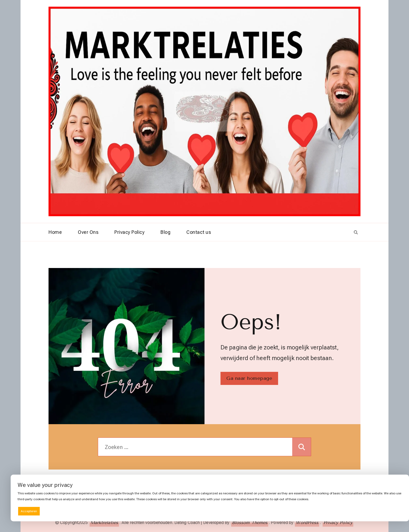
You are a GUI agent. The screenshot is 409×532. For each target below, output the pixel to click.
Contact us (199, 232)
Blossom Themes (250, 523)
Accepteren (29, 511)
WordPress (307, 523)
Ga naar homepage (249, 378)
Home (55, 232)
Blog (165, 232)
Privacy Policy (129, 232)
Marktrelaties (104, 523)
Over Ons (88, 232)
